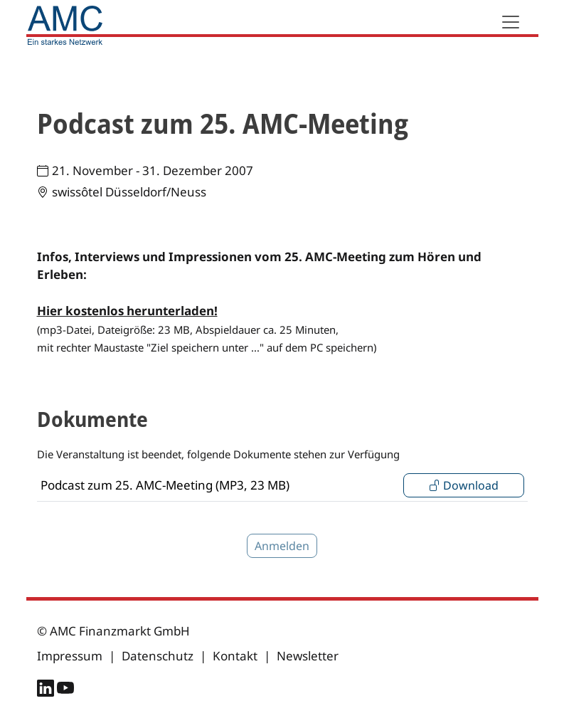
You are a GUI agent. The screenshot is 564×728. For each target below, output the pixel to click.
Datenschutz (158, 656)
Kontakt (235, 656)
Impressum (70, 656)
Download (464, 485)
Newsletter (308, 656)
